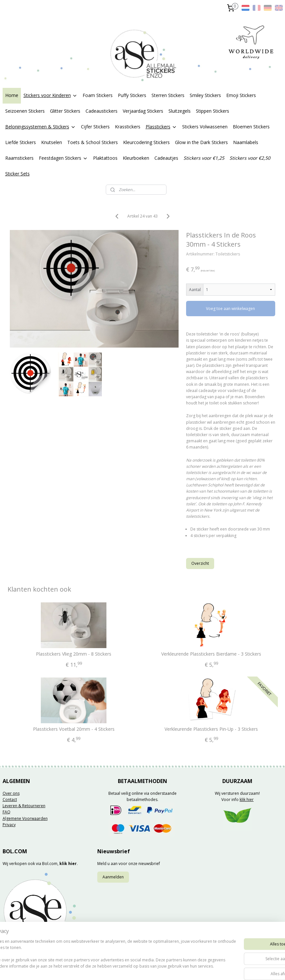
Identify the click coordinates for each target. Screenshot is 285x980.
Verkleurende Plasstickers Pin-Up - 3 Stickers (211, 729)
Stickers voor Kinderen (50, 95)
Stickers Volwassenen (205, 127)
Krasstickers (128, 127)
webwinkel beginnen (163, 968)
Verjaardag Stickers (143, 111)
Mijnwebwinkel (220, 968)
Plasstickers (161, 127)
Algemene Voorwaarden (25, 818)
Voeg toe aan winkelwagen (230, 309)
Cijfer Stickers (95, 127)
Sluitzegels (180, 111)
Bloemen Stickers (251, 127)
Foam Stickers (98, 95)
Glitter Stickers (65, 111)
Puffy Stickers (132, 95)
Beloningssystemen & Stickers (40, 127)
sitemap (124, 968)
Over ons (11, 793)
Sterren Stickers (168, 95)
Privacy (9, 825)
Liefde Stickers (21, 142)
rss (138, 968)
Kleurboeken (136, 158)
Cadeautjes (166, 158)
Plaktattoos (105, 158)
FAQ (7, 812)
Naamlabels (246, 142)
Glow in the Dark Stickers (201, 142)
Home (12, 95)
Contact (10, 800)
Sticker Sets (17, 174)
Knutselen (52, 142)
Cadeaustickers (102, 111)
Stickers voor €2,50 (250, 158)
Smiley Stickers (205, 95)
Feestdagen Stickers (63, 158)
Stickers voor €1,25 (204, 158)
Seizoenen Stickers (25, 111)
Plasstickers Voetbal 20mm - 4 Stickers (74, 729)
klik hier (247, 800)
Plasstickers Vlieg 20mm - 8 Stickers (74, 654)
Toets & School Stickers (93, 142)
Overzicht (200, 563)
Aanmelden (113, 877)
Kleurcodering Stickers (146, 142)
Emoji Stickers (241, 95)
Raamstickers (19, 158)
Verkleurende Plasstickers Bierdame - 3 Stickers (211, 654)
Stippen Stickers (213, 111)
